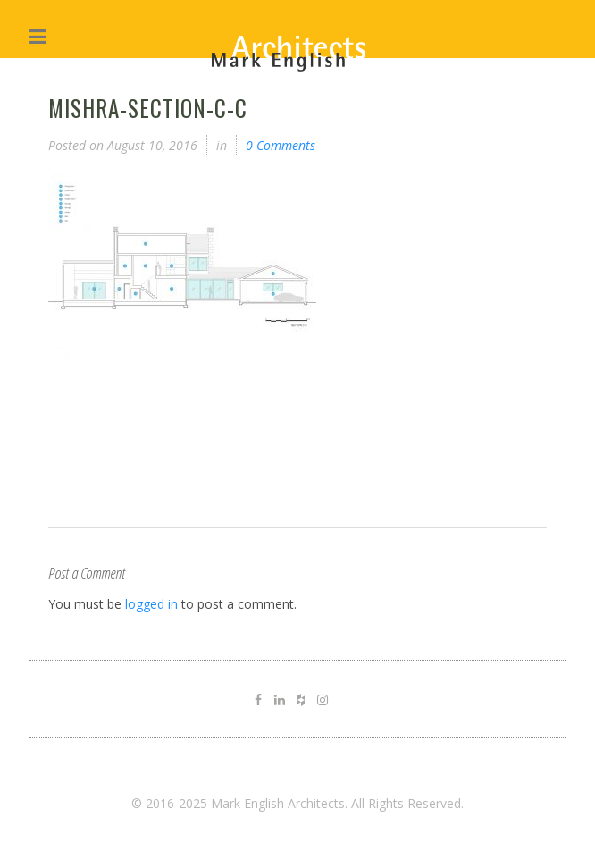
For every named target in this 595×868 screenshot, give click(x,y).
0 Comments (281, 145)
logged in (151, 604)
